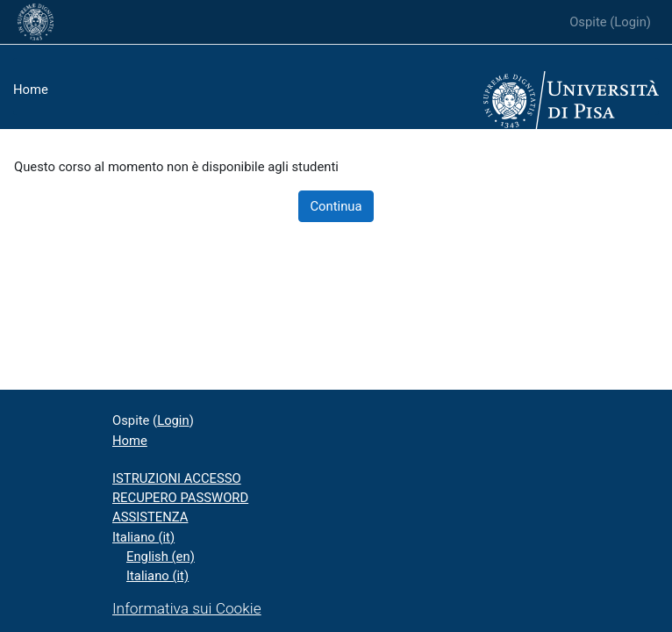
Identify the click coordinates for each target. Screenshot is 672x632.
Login (630, 22)
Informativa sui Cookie (187, 608)
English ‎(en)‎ (161, 557)
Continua (336, 206)
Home (31, 90)
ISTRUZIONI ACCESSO (177, 478)
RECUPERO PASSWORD (180, 498)
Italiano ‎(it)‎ (143, 537)
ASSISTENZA (150, 517)
